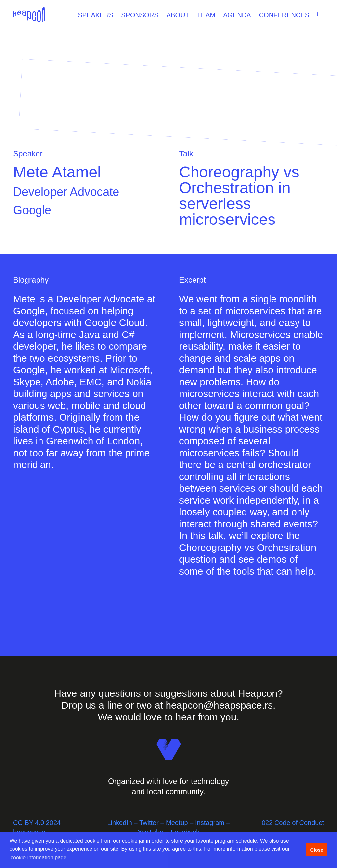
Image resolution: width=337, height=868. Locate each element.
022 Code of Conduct (293, 823)
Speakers (96, 15)
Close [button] (316, 850)
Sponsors (140, 15)
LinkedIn (119, 823)
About (178, 15)
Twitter (149, 823)
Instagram (210, 823)
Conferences (290, 14)
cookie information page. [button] (39, 858)
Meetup (177, 823)
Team (206, 15)
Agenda (237, 15)
